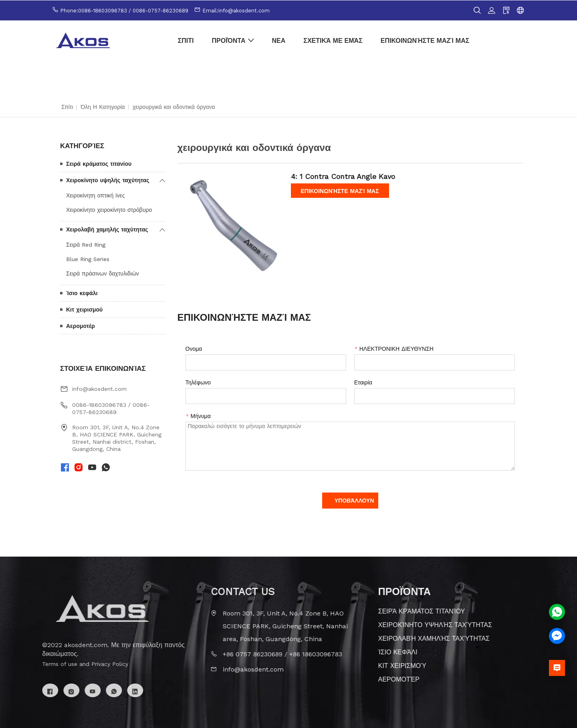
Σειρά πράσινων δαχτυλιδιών (103, 273)
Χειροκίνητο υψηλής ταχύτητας (108, 180)
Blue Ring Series (88, 259)
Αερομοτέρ (81, 326)
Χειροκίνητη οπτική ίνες (95, 195)
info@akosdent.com (99, 389)
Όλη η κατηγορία (103, 107)
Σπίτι (67, 107)
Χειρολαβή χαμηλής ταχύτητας (107, 229)
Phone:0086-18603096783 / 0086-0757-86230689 (124, 10)
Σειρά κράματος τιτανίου (99, 163)
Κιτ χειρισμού (84, 309)
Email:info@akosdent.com (236, 10)
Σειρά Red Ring (86, 244)
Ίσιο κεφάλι (82, 293)
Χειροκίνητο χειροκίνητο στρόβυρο (109, 209)
